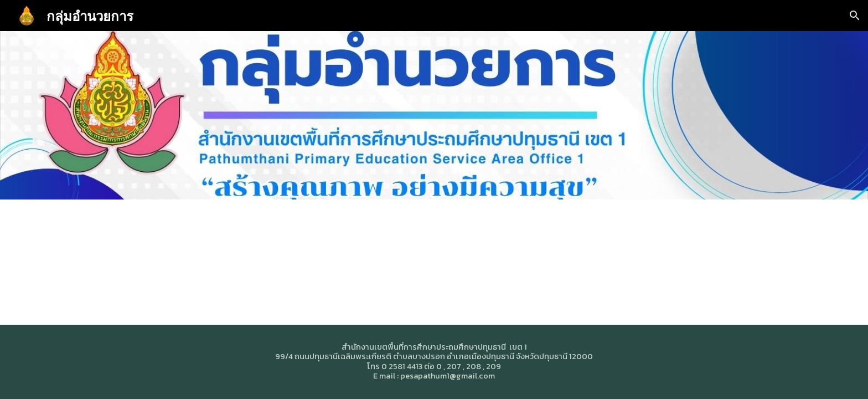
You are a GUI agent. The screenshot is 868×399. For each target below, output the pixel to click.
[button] (855, 16)
